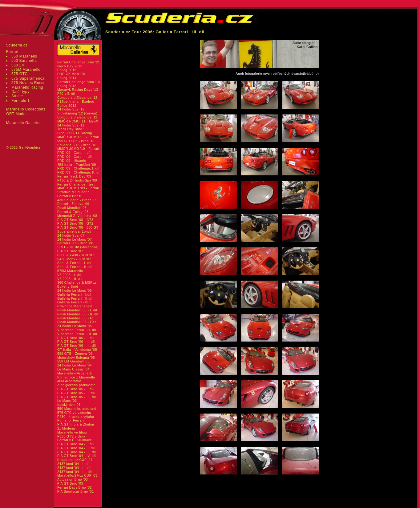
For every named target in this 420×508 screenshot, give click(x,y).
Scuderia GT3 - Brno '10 (77, 145)
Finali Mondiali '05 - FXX (77, 322)
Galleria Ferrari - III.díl (75, 302)
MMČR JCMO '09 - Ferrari (78, 188)
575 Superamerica (28, 78)
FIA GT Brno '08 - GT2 (75, 223)
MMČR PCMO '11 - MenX (78, 121)
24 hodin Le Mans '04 (75, 365)
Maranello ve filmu (72, 432)
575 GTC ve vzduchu (74, 413)
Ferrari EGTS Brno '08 (75, 243)
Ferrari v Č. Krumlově (75, 440)
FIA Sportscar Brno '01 (76, 491)
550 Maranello (24, 56)
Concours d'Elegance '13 (77, 98)
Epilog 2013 (67, 86)
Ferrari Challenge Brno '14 (79, 82)
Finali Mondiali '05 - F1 (76, 318)
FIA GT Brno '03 (70, 483)
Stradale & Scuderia (73, 192)
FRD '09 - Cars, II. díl (75, 157)
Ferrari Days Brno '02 (75, 487)
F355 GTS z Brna (71, 436)
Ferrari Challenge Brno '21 (79, 62)
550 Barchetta (24, 61)
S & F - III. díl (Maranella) (78, 247)
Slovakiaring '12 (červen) (77, 113)
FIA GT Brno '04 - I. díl (75, 444)
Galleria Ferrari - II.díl (75, 298)
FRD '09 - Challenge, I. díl (78, 168)
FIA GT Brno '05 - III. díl (77, 397)
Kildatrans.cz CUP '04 (75, 460)
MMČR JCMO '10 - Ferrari (78, 149)
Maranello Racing (27, 87)
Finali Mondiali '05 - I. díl (77, 310)
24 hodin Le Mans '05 (75, 326)
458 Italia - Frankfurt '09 (77, 165)
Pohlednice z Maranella (76, 377)
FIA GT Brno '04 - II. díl (76, 448)
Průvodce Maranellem (75, 306)
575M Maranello (26, 70)
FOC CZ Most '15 (71, 74)
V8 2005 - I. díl (69, 275)
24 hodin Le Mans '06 (75, 290)
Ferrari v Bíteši (69, 196)
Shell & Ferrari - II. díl (75, 267)
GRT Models (17, 114)
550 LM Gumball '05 (73, 361)
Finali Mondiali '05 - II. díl (78, 314)
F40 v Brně (66, 94)
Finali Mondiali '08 (72, 208)
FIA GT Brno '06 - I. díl (75, 338)
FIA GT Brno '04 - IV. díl (77, 456)
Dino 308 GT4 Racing (75, 133)
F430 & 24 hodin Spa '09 (77, 180)
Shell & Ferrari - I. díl (74, 263)
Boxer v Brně (68, 286)
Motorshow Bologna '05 (76, 358)
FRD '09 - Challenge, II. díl (79, 172)
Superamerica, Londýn (75, 231)
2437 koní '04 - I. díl (73, 464)
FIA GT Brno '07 (70, 251)
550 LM (18, 65)
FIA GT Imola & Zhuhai (76, 424)
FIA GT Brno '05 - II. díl (76, 393)
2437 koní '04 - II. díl (74, 468)
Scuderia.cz (17, 45)
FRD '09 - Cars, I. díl (74, 153)
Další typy (20, 92)
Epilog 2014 (67, 78)
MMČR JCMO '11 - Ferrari (78, 137)
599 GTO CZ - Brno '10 (76, 141)
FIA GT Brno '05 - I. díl (75, 389)
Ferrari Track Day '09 (74, 176)
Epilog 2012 (67, 106)
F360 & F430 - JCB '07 (76, 255)
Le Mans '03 (67, 401)
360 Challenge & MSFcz (77, 282)
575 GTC (20, 74)
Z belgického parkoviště (76, 385)
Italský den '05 (69, 405)
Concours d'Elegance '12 (77, 117)
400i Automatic (69, 381)
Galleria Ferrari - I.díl (74, 294)
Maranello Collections (26, 109)
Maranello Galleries (24, 123)
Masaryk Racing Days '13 (78, 90)
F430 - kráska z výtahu (76, 417)
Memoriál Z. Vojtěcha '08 (77, 216)
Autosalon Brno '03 (73, 479)
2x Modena (66, 428)
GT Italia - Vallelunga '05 (77, 350)
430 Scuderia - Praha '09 (77, 200)
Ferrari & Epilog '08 (73, 212)
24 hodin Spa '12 (71, 109)
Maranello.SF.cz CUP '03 (77, 475)
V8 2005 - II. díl (70, 279)
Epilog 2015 (67, 70)
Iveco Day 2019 (70, 66)
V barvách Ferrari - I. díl (77, 330)
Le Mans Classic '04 (73, 369)
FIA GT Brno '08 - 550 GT (78, 227)
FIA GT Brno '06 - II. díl (76, 342)
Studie (17, 96)
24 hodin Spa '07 (71, 235)
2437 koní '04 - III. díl (75, 472)
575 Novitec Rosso (28, 83)
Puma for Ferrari (71, 420)
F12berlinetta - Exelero (76, 102)
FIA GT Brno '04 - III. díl (77, 452)
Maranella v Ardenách (75, 373)
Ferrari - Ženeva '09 (73, 204)
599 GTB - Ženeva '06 (75, 354)
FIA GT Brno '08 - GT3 (75, 220)
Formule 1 (20, 101)
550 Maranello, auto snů (77, 409)
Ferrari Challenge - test (76, 184)
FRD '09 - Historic (72, 161)
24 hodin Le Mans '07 (75, 239)
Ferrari (12, 52)
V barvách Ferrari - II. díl (77, 334)
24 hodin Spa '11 (71, 125)
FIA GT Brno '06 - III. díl (77, 346)
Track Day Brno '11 (73, 129)
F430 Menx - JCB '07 (74, 259)
